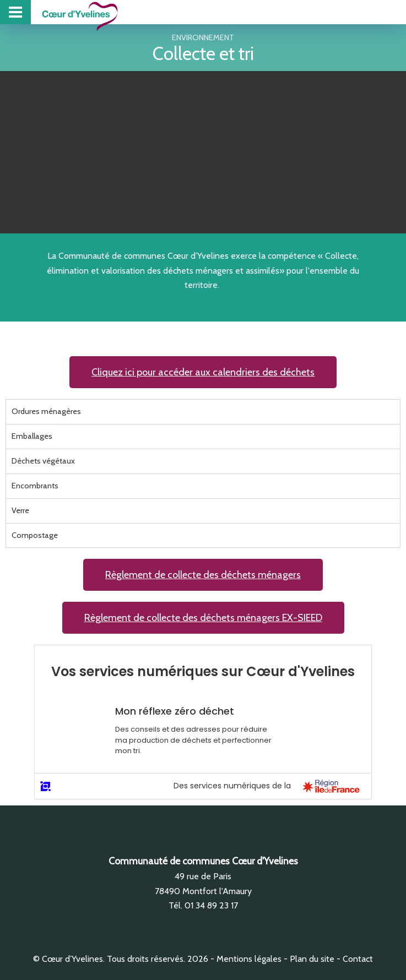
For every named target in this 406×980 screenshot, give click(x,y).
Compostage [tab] (35, 535)
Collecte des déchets (374, 12)
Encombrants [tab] (35, 486)
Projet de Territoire (340, 12)
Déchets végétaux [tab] (43, 461)
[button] (203, 372)
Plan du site (312, 959)
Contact (358, 959)
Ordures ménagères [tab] (46, 411)
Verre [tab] (20, 510)
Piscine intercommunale (357, 12)
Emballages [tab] (32, 436)
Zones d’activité (391, 12)
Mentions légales (249, 959)
